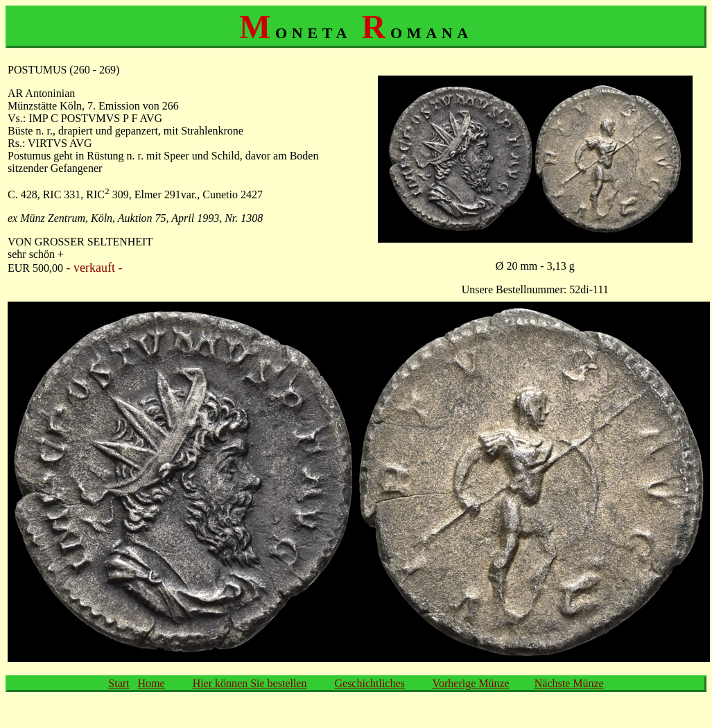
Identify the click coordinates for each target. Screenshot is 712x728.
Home (151, 683)
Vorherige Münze (470, 683)
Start (119, 683)
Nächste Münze (569, 683)
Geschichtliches (369, 683)
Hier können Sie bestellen (250, 683)
